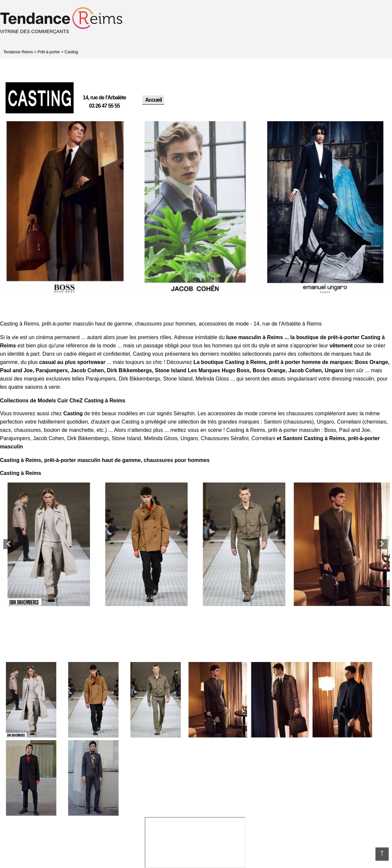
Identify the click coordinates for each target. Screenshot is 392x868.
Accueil (153, 100)
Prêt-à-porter (49, 52)
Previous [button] (8, 544)
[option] (65, 208)
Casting (71, 52)
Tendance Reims (18, 52)
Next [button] (382, 544)
